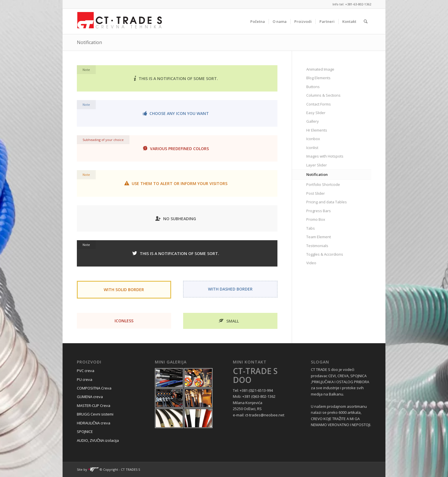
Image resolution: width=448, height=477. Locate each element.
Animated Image (320, 69)
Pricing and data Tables (327, 202)
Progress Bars (319, 211)
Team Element (319, 237)
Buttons (313, 87)
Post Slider (316, 193)
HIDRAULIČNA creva (94, 423)
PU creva (85, 379)
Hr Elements (317, 130)
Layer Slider (317, 165)
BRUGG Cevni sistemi (95, 414)
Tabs (311, 228)
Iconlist (312, 148)
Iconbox (313, 139)
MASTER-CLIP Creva (94, 406)
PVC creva (86, 371)
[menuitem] (258, 21)
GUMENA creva (90, 397)
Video (311, 263)
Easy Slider (316, 113)
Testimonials (317, 246)
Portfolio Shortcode (323, 184)
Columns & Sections (323, 95)
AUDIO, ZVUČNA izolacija (98, 440)
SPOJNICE (85, 432)
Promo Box (316, 219)
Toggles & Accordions (325, 254)
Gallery (313, 121)
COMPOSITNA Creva (94, 388)
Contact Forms (319, 104)
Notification (89, 42)
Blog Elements (318, 78)
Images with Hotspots (325, 156)
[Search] (366, 21)
